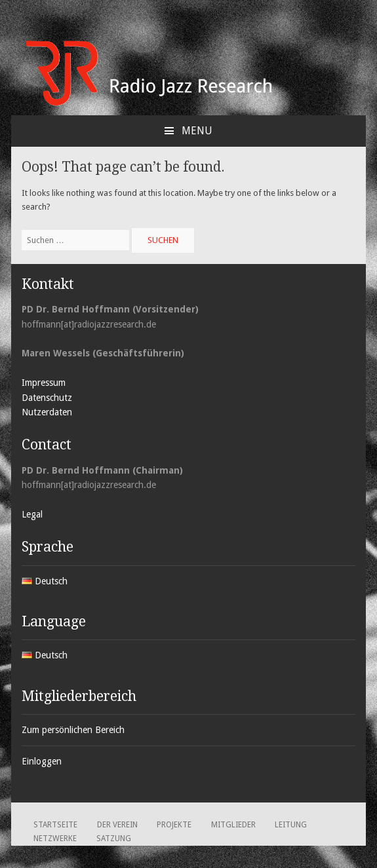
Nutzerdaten (47, 412)
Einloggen (42, 761)
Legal (32, 514)
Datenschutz (47, 398)
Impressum (44, 383)
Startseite (55, 825)
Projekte (174, 825)
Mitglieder (233, 825)
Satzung (114, 839)
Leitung (291, 825)
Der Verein (117, 825)
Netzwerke (55, 839)
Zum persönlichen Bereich (73, 730)
